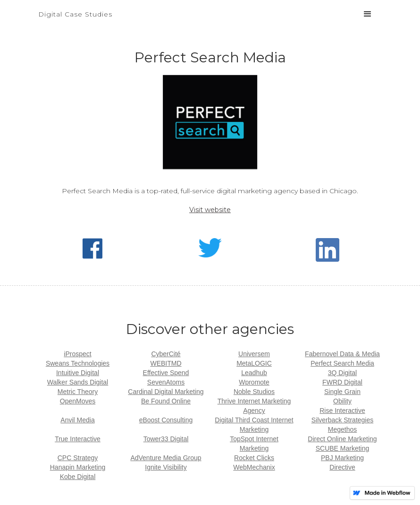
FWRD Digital (342, 382)
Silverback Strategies (343, 420)
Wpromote (254, 382)
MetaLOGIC (254, 363)
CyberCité (166, 354)
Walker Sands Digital (78, 382)
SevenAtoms (166, 382)
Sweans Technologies (78, 363)
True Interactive (78, 439)
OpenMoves (78, 401)
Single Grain (342, 392)
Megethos (342, 429)
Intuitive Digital (78, 373)
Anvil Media (77, 420)
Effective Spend (166, 373)
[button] (368, 14)
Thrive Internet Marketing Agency (254, 406)
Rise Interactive (342, 411)
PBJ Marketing (342, 458)
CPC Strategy (78, 458)
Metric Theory (78, 392)
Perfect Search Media (342, 363)
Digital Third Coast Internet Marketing (254, 425)
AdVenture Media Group (166, 458)
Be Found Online (166, 401)
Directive (342, 467)
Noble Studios (254, 392)
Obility (342, 401)
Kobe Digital (78, 477)
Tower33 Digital (166, 439)
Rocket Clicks (254, 458)
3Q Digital (342, 373)
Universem (254, 354)
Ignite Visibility (166, 467)
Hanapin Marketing (78, 467)
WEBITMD (166, 363)
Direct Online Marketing (342, 439)
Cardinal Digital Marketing (166, 392)
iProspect (77, 354)
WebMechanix (254, 467)
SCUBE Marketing (343, 448)
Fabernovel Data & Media (342, 354)
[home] (75, 9)
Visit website (210, 210)
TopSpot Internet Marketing (254, 444)
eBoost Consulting (166, 420)
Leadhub (254, 373)
